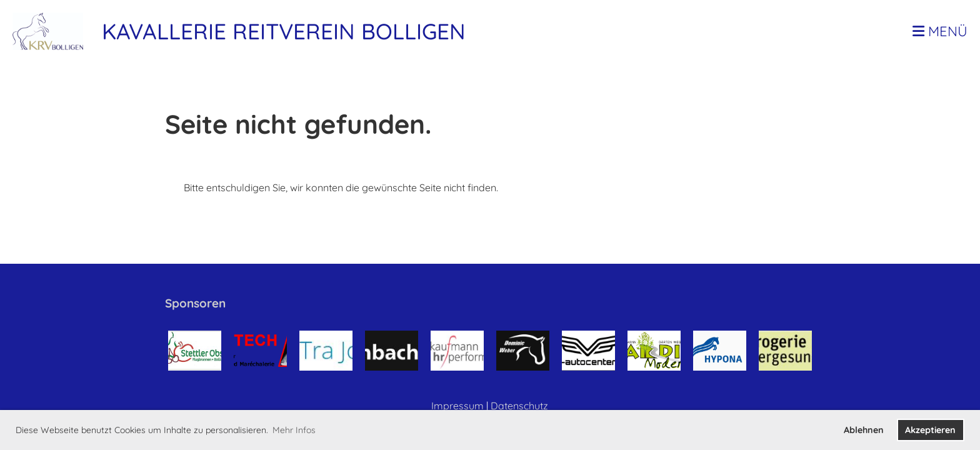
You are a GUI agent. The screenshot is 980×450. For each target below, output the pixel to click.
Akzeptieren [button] (930, 430)
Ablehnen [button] (864, 430)
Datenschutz (519, 406)
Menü (940, 31)
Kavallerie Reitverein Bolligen (284, 31)
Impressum (457, 406)
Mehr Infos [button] (294, 430)
